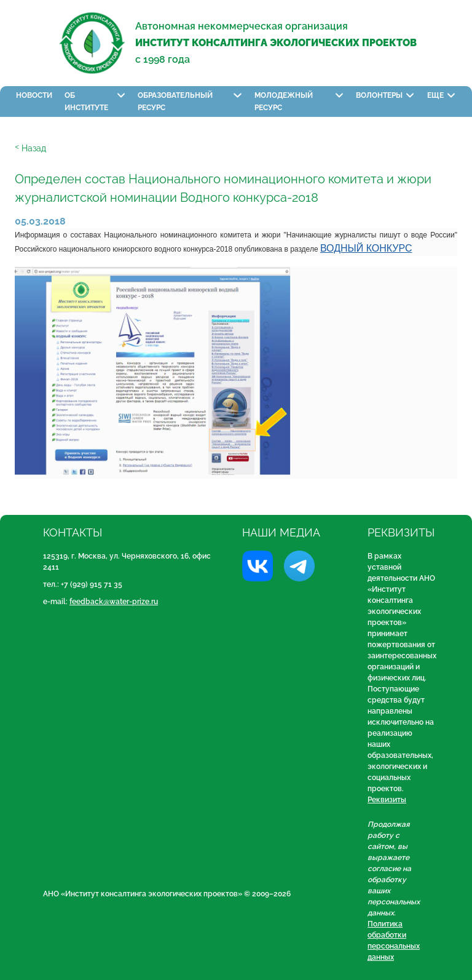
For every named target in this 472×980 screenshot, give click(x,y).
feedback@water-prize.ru (114, 602)
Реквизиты (387, 800)
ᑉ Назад (30, 148)
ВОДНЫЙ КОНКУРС (366, 248)
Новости (34, 95)
